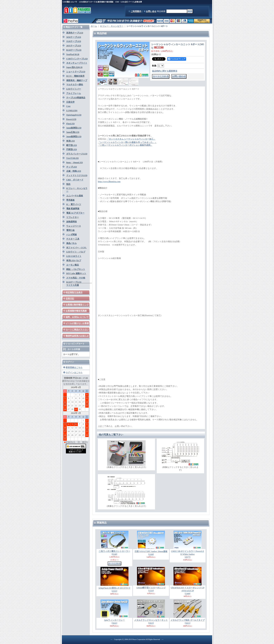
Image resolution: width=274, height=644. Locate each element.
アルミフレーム (74, 93)
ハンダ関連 (71, 235)
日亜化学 (70, 102)
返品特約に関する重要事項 (165, 71)
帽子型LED (72, 145)
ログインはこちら (74, 372)
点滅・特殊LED (74, 171)
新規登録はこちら (74, 367)
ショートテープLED (76, 72)
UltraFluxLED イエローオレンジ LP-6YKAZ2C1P (188, 591)
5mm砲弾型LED (74, 128)
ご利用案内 (136, 11)
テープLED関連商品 (76, 98)
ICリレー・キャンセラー (112, 26)
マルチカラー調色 (75, 85)
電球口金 (70, 230)
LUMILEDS (72, 111)
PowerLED (71, 119)
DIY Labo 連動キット (76, 273)
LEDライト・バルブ (76, 252)
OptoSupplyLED (74, 115)
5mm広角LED (73, 132)
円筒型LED (72, 149)
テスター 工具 (73, 239)
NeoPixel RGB (73, 54)
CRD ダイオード (75, 180)
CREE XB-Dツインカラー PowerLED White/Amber (188, 554)
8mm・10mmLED (75, 163)
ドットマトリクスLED (77, 175)
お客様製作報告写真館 (76, 311)
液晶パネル (71, 243)
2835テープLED (74, 46)
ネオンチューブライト (77, 63)
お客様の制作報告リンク (77, 305)
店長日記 (70, 299)
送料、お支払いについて (77, 317)
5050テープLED (74, 37)
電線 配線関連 (73, 209)
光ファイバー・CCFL (76, 248)
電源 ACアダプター (75, 213)
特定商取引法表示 (74, 292)
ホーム (94, 26)
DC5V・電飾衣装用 (75, 76)
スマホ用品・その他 (76, 278)
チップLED (72, 167)
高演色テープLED (75, 33)
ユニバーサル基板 (75, 196)
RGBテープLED (74, 50)
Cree (68, 106)
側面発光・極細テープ (77, 80)
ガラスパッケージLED (77, 154)
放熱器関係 (71, 222)
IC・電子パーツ (74, 204)
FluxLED (70, 124)
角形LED (71, 141)
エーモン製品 (73, 265)
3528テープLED (74, 41)
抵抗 (68, 184)
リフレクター (73, 217)
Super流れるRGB (74, 67)
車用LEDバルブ (74, 261)
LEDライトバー (74, 89)
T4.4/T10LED (72, 158)
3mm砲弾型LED (74, 137)
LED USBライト (74, 256)
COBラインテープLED (77, 59)
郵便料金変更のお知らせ (77, 336)
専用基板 (70, 200)
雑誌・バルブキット (76, 269)
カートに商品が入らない (77, 330)
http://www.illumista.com (109, 182)
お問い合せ (151, 11)
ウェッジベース (74, 226)
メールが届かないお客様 (77, 323)
